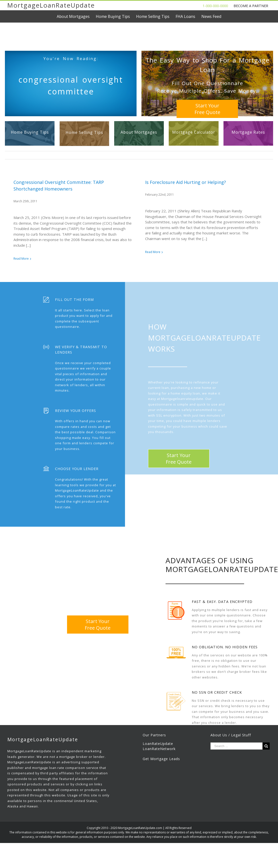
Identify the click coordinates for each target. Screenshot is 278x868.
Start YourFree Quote (207, 109)
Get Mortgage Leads (161, 771)
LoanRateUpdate (158, 756)
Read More (21, 259)
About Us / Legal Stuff (231, 747)
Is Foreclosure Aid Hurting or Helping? (174, 182)
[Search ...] (237, 758)
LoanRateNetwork (159, 761)
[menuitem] (76, 16)
